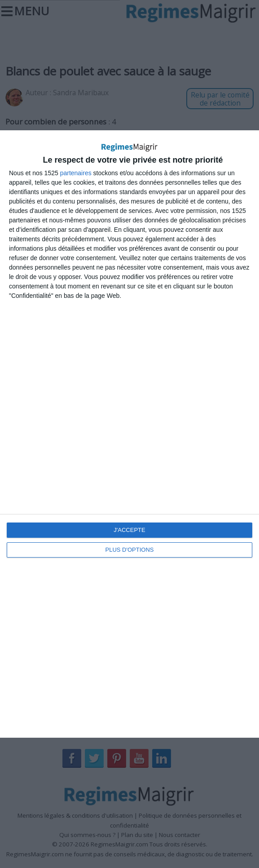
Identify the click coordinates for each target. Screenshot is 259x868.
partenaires (76, 173)
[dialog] (129, 434)
